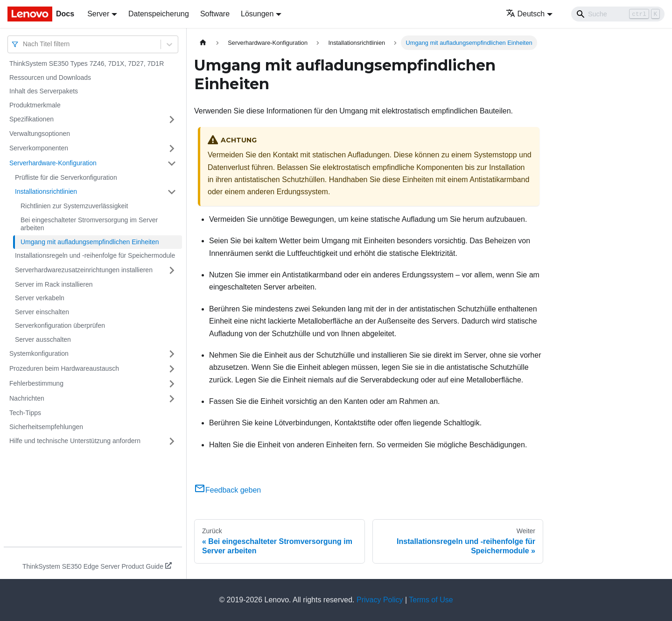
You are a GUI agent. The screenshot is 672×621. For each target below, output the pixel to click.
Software (215, 14)
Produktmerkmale (35, 105)
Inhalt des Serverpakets (44, 91)
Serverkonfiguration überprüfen (60, 325)
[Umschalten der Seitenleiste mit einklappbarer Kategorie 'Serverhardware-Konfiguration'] (172, 163)
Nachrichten (27, 398)
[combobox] (24, 44)
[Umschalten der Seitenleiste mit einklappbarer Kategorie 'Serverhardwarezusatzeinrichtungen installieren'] (172, 270)
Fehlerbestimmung (36, 383)
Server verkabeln (40, 298)
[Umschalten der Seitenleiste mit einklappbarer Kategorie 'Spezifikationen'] (172, 120)
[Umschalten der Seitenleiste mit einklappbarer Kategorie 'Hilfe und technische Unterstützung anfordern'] (172, 441)
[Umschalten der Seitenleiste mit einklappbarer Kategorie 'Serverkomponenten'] (172, 148)
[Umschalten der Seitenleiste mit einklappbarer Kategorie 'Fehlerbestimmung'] (172, 384)
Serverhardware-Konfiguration (53, 163)
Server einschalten (42, 312)
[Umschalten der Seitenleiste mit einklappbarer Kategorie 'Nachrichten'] (172, 399)
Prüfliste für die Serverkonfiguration (66, 177)
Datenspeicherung (159, 14)
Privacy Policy (380, 600)
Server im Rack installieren (54, 284)
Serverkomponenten (39, 148)
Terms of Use (431, 600)
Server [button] (98, 14)
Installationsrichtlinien (46, 191)
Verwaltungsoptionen (40, 134)
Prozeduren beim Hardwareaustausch (64, 368)
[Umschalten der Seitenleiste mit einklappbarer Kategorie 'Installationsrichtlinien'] (172, 192)
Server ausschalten (43, 339)
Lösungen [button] (257, 14)
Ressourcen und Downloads (50, 78)
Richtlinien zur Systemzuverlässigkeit (74, 206)
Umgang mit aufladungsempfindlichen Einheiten (90, 242)
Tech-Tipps (25, 413)
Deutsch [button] (525, 14)
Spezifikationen (31, 119)
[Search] (618, 14)
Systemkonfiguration (39, 353)
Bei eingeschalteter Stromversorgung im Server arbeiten (89, 224)
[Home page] (203, 43)
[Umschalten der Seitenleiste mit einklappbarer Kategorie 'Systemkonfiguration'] (172, 354)
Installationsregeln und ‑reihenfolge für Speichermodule (95, 255)
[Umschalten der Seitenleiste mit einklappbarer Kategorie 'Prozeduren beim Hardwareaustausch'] (172, 369)
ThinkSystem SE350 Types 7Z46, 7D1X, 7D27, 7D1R (87, 64)
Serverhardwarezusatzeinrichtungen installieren (84, 270)
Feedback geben (227, 490)
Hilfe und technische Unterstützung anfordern (75, 441)
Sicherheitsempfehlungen (46, 427)
